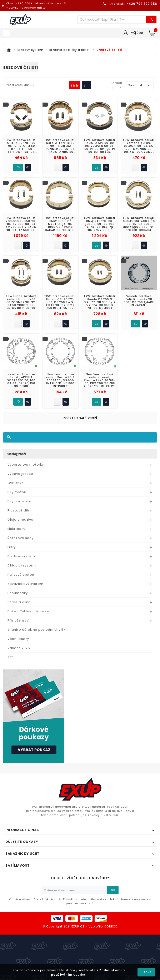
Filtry (12, 547)
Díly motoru (17, 492)
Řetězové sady (21, 538)
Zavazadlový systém (25, 584)
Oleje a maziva (20, 519)
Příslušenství (18, 620)
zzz (10, 657)
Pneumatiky (18, 593)
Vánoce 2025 (19, 648)
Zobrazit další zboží (80, 418)
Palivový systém (21, 575)
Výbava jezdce (20, 474)
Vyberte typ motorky (26, 464)
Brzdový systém (21, 556)
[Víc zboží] (112, 19)
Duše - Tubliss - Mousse (28, 611)
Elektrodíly (16, 529)
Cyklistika (16, 483)
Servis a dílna (19, 602)
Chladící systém (22, 565)
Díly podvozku (19, 501)
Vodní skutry (18, 639)
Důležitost (140, 85)
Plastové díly (19, 510)
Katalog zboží (16, 454)
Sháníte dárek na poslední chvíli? (36, 630)
